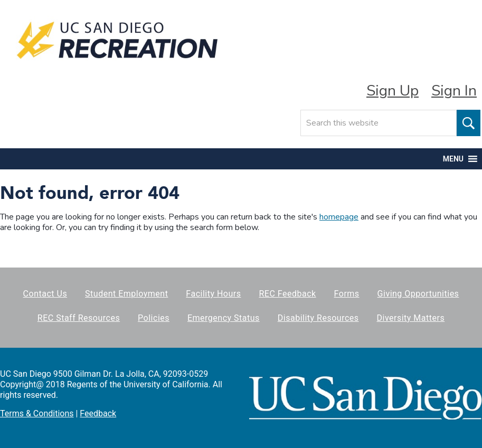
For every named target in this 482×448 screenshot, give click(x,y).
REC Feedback (287, 294)
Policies (154, 318)
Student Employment (126, 294)
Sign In (454, 91)
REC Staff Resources (79, 318)
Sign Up (393, 91)
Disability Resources (318, 318)
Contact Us (45, 294)
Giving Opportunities (418, 294)
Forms (347, 294)
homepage (339, 217)
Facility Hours (213, 294)
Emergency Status (224, 318)
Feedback (98, 413)
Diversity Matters (411, 318)
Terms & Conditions (37, 413)
